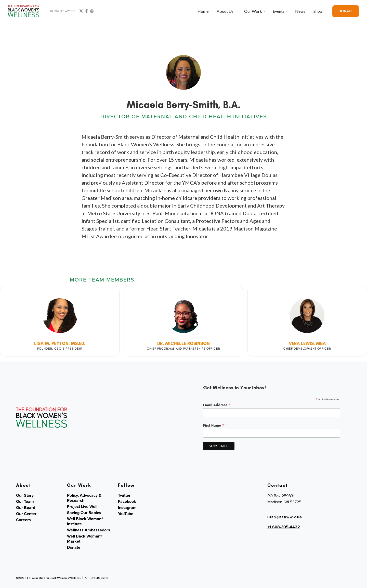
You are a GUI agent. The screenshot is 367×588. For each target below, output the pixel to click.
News (300, 11)
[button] (226, 11)
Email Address (217, 405)
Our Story (25, 495)
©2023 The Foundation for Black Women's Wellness (48, 578)
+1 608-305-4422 (284, 527)
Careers (23, 520)
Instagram (127, 508)
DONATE (346, 11)
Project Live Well (82, 507)
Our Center (26, 514)
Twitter (124, 495)
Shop (318, 11)
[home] (24, 11)
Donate (74, 547)
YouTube (126, 514)
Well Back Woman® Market (85, 539)
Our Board (26, 508)
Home (203, 11)
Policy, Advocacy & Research (84, 498)
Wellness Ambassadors (89, 530)
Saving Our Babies (84, 513)
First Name (214, 425)
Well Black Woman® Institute (85, 521)
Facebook (127, 502)
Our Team (25, 502)
